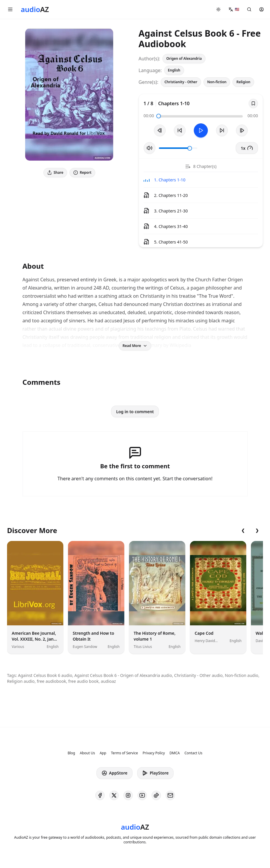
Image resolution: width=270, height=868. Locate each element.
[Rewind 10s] (180, 130)
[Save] (253, 103)
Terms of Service (124, 753)
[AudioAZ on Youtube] (142, 795)
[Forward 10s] (222, 130)
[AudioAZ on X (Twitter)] (114, 795)
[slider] (159, 116)
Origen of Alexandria (184, 58)
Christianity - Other (181, 82)
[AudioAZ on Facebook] (100, 795)
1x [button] (247, 148)
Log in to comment (135, 412)
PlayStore (155, 773)
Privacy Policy (154, 753)
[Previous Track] (160, 130)
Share (55, 172)
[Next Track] (242, 130)
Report (82, 172)
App (103, 753)
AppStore (114, 773)
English (174, 70)
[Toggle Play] (201, 130)
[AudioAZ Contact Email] (170, 795)
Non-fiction (217, 82)
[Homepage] (35, 9)
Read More (135, 346)
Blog (72, 753)
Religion (243, 82)
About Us (87, 753)
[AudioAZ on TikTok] (156, 795)
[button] (10, 9)
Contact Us (193, 753)
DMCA (175, 753)
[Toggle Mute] (150, 148)
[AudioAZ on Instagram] (128, 795)
